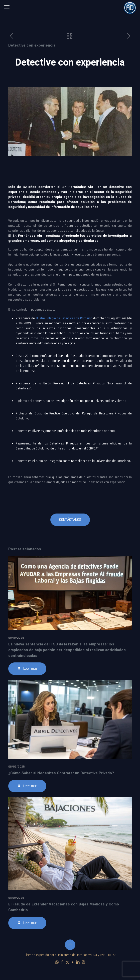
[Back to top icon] (70, 945)
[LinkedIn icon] (78, 962)
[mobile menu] (7, 8)
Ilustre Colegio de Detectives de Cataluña (64, 318)
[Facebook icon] (62, 962)
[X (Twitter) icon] (67, 962)
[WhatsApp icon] (57, 962)
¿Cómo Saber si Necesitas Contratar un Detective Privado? (61, 773)
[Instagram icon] (83, 962)
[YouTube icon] (73, 962)
